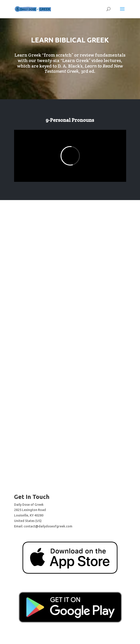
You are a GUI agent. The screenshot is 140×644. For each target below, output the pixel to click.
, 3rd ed (84, 69)
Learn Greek (76, 60)
